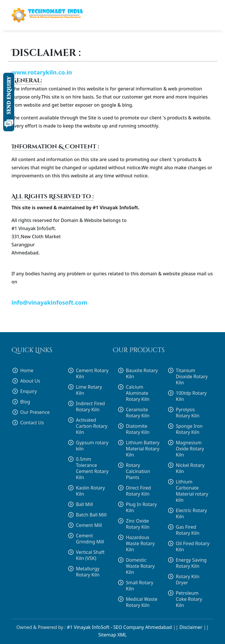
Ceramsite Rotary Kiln (138, 413)
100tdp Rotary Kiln (191, 396)
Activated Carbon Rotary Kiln (92, 426)
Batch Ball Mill (91, 515)
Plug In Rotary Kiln (141, 507)
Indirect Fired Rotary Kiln (91, 407)
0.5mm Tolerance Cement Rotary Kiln (92, 468)
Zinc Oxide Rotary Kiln (138, 524)
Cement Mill (89, 525)
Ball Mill (85, 504)
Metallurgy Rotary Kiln (88, 572)
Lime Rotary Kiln (89, 390)
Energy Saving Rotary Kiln (191, 563)
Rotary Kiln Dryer (188, 580)
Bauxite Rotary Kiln (142, 374)
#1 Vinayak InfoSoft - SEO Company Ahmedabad (119, 627)
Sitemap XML (113, 635)
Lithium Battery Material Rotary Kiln (143, 449)
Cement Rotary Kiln (92, 374)
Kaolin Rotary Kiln (91, 491)
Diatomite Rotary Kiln (138, 429)
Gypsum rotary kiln (92, 446)
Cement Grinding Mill (90, 539)
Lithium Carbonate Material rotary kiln (192, 491)
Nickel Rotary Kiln (190, 468)
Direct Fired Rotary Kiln (138, 491)
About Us (30, 381)
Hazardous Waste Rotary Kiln (140, 544)
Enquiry (29, 391)
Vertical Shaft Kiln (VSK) (90, 555)
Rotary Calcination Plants (138, 471)
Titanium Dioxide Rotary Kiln (192, 377)
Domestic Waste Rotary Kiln (140, 566)
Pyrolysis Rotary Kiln (188, 413)
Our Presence (35, 412)
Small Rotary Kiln (140, 586)
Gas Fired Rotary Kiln (188, 530)
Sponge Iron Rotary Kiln (189, 429)
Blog (25, 402)
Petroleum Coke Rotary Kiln (189, 599)
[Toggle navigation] (206, 15)
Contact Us (32, 423)
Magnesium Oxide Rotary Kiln (190, 449)
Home (27, 371)
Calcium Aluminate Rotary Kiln (138, 393)
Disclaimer (191, 627)
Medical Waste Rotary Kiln (142, 602)
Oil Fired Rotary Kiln (193, 547)
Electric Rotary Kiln (191, 514)
